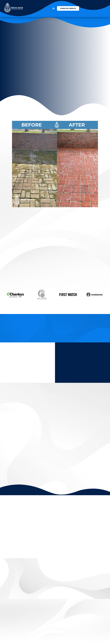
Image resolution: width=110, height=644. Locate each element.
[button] (53, 8)
